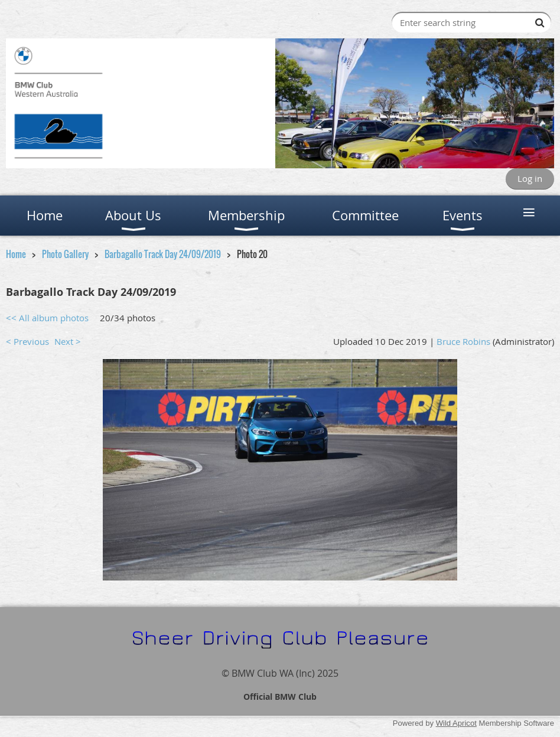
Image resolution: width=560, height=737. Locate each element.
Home (16, 254)
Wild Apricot (456, 723)
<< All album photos (47, 318)
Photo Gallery (65, 254)
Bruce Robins (463, 341)
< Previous (27, 341)
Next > (68, 341)
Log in (530, 178)
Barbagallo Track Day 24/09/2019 (163, 254)
